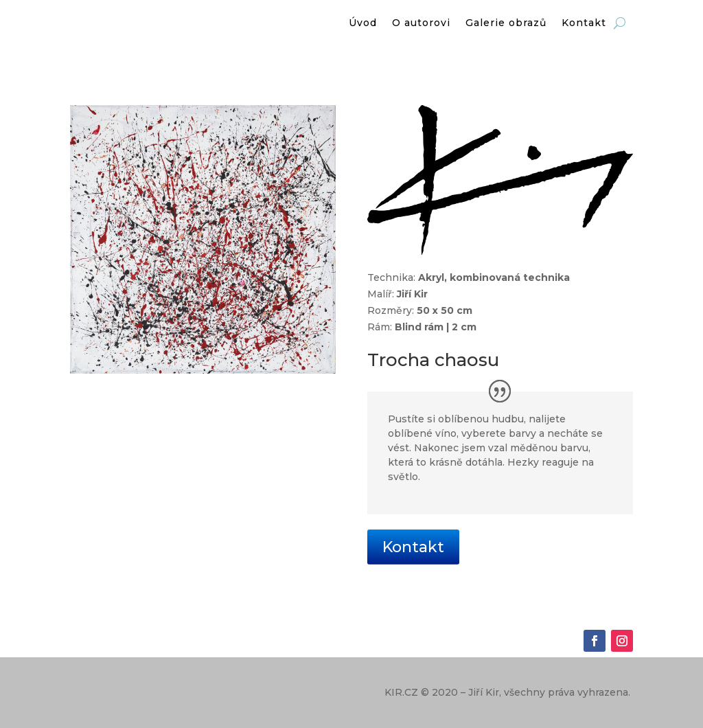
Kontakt (413, 547)
